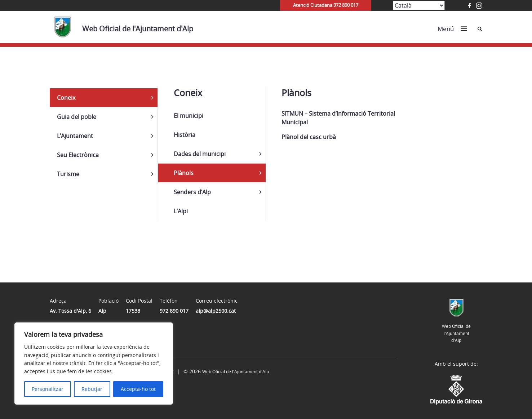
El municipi (189, 116)
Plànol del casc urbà (309, 137)
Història (185, 135)
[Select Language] (419, 5)
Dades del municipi (200, 154)
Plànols (184, 173)
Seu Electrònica (78, 155)
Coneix (66, 98)
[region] (94, 364)
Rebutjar (92, 389)
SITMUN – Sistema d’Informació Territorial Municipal (338, 118)
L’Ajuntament (75, 136)
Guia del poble (77, 117)
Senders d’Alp (192, 192)
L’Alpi (181, 211)
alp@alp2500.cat (216, 311)
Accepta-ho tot (138, 389)
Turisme (68, 174)
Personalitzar (48, 389)
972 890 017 (174, 311)
